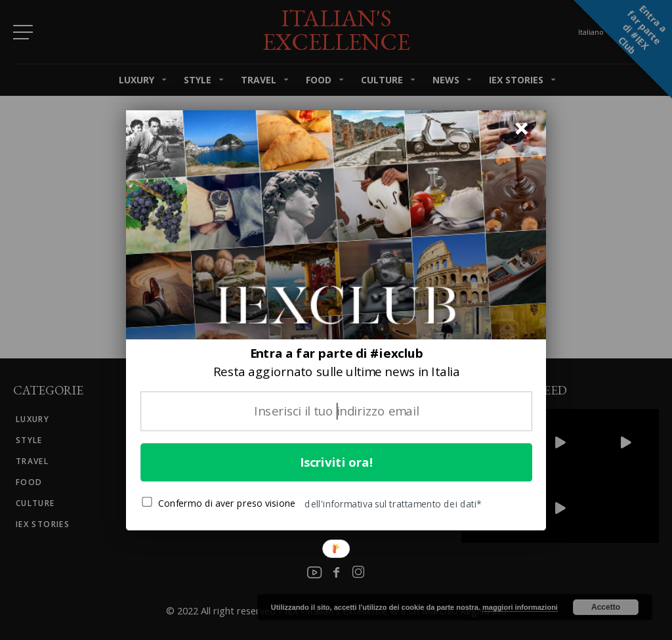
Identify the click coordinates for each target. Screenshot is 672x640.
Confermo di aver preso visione (219, 503)
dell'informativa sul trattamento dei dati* (393, 503)
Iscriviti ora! (337, 462)
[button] (336, 362)
